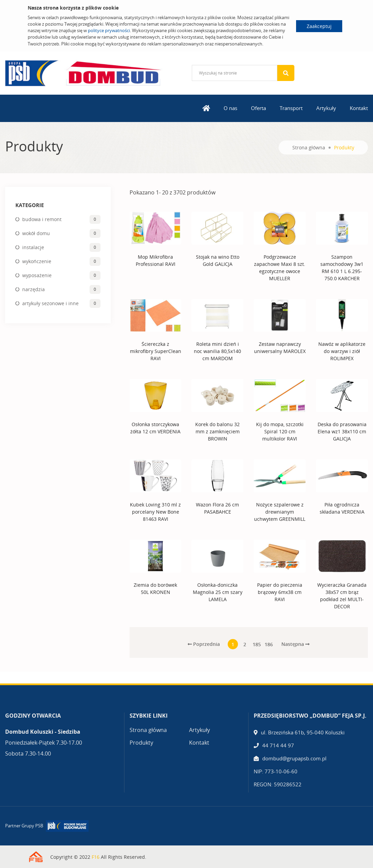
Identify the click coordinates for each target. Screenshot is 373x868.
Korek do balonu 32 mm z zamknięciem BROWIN (217, 431)
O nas (230, 108)
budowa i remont (42, 219)
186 (269, 644)
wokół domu (36, 233)
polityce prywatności (109, 30)
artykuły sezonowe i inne (50, 303)
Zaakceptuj (319, 26)
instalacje (33, 247)
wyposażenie (37, 275)
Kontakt (359, 108)
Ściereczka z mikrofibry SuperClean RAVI (156, 351)
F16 (96, 857)
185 (257, 644)
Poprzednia (204, 644)
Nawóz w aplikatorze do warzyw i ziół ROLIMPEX (342, 351)
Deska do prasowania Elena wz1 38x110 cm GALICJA (342, 431)
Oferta (258, 108)
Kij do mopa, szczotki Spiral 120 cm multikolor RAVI (280, 431)
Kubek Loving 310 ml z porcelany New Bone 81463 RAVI (155, 512)
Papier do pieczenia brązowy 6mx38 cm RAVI (280, 592)
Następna (295, 644)
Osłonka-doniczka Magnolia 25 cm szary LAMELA (218, 592)
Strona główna (309, 147)
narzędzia (34, 289)
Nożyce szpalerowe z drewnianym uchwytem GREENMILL (280, 512)
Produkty (141, 743)
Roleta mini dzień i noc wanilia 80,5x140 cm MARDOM (217, 351)
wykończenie (37, 261)
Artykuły (326, 108)
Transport (291, 108)
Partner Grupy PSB (24, 826)
